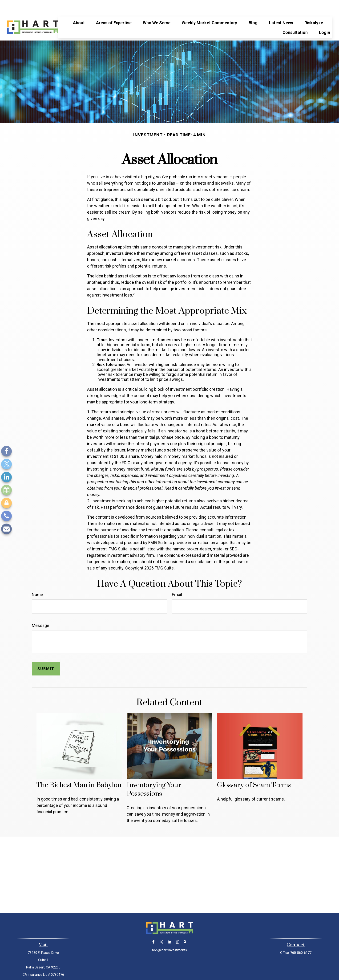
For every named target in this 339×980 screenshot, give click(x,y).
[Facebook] (6, 451)
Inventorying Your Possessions (154, 775)
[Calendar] (6, 490)
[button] (79, 8)
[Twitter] (6, 464)
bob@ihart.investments (169, 936)
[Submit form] (46, 655)
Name (37, 580)
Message (40, 611)
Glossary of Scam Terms (254, 771)
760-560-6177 (301, 939)
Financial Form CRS (173, 971)
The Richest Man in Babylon (79, 771)
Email (177, 580)
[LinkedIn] (6, 477)
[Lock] (6, 503)
